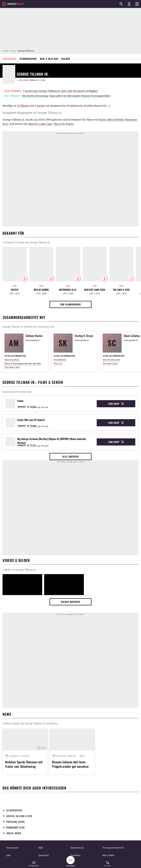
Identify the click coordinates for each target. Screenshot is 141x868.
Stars (13, 51)
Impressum (12, 848)
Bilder (66, 59)
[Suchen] (121, 4)
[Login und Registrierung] (129, 4)
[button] (34, 864)
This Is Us (59, 124)
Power (70, 124)
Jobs (9, 855)
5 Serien (40, 106)
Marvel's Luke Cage (40, 124)
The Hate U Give (121, 290)
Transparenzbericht (113, 848)
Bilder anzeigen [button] (70, 602)
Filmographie (28, 59)
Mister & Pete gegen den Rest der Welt (23, 364)
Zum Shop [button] (116, 404)
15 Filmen (23, 106)
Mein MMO (109, 855)
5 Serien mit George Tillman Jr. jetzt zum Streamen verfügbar (60, 91)
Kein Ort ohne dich (95, 290)
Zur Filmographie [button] (70, 304)
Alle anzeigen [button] (70, 456)
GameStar (44, 855)
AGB (41, 848)
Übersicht (10, 59)
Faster (102, 120)
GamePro (75, 855)
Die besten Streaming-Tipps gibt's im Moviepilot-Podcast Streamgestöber (66, 96)
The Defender (60, 360)
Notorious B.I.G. (68, 290)
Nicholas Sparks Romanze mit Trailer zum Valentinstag (24, 764)
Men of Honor (116, 120)
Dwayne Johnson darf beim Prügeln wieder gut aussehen (70, 764)
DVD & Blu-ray (49, 59)
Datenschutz (77, 848)
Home (5, 51)
